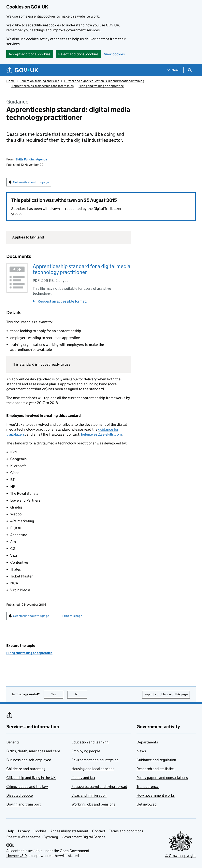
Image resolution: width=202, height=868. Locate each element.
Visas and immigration (89, 795)
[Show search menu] (190, 70)
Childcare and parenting (26, 769)
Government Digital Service (84, 837)
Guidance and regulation (156, 760)
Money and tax (83, 778)
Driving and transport (23, 804)
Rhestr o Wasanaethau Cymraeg (32, 837)
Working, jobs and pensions (93, 804)
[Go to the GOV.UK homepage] (22, 70)
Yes (57, 694)
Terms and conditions (126, 831)
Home (10, 81)
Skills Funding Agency (31, 159)
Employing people (86, 751)
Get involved (147, 804)
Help (10, 831)
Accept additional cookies (30, 54)
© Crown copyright (180, 856)
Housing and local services (93, 769)
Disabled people (20, 795)
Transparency (148, 787)
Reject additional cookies (78, 54)
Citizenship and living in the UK (31, 778)
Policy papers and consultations (162, 778)
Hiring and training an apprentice (101, 86)
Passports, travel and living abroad (99, 787)
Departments (147, 742)
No (81, 694)
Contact (99, 831)
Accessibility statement (69, 831)
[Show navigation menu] (173, 70)
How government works (156, 795)
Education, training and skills (39, 81)
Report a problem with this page (166, 694)
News (141, 751)
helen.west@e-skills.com (101, 434)
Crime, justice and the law (27, 787)
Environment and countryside (95, 760)
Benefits (13, 742)
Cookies (40, 831)
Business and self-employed (29, 760)
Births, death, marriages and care (33, 751)
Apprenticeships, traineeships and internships (43, 86)
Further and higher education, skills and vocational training (104, 81)
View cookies (114, 54)
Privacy (24, 831)
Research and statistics (156, 769)
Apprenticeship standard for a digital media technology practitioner (82, 269)
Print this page (72, 616)
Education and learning (90, 742)
